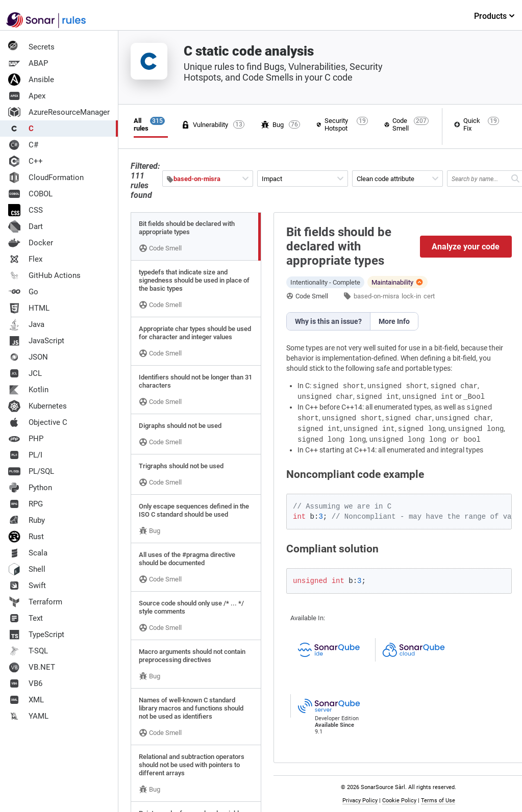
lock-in (411, 296)
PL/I (25, 455)
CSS (26, 210)
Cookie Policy (399, 801)
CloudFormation (46, 177)
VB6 (25, 683)
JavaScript (36, 341)
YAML (28, 716)
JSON (28, 357)
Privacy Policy (360, 801)
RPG (26, 504)
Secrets (31, 47)
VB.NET (32, 667)
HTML (29, 308)
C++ (26, 161)
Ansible (31, 80)
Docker (31, 243)
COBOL (30, 194)
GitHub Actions (44, 275)
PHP (26, 439)
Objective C (38, 422)
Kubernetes (38, 406)
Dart (26, 226)
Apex (27, 96)
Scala (28, 553)
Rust (26, 537)
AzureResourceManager (59, 112)
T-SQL (28, 651)
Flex (25, 259)
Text (26, 618)
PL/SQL (31, 471)
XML (26, 700)
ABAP (28, 63)
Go (23, 292)
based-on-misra (376, 296)
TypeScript (36, 635)
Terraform (35, 602)
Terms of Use (438, 801)
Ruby (27, 520)
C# (23, 145)
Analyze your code (466, 247)
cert (429, 296)
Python (30, 488)
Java (26, 324)
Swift (27, 586)
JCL (25, 373)
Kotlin (28, 390)
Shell (27, 569)
